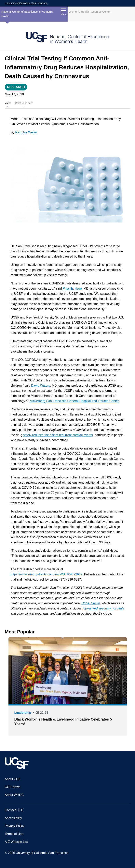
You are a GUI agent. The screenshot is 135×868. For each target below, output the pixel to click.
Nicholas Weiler (26, 132)
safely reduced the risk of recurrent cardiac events (58, 435)
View (8, 103)
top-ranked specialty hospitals (103, 608)
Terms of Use (14, 834)
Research (16, 87)
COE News (13, 787)
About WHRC (14, 795)
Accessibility (13, 818)
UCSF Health (91, 603)
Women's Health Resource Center (90, 12)
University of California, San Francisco (26, 3)
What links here (24, 103)
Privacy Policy (15, 826)
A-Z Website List (16, 842)
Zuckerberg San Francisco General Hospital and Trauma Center (74, 401)
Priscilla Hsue (72, 289)
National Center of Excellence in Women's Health (27, 14)
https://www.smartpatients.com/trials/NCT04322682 (47, 574)
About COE (13, 779)
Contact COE (14, 810)
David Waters (40, 386)
